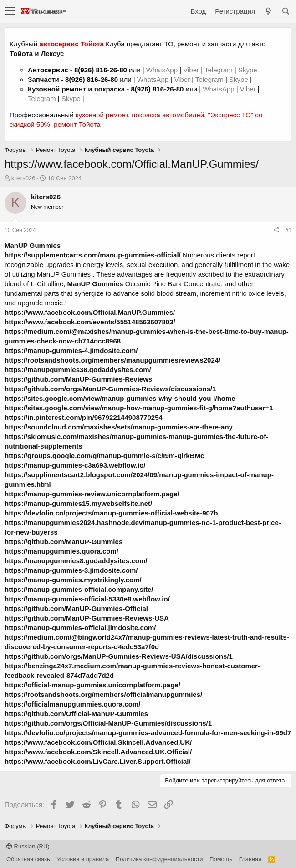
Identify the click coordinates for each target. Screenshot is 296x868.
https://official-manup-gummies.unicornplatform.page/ (92, 685)
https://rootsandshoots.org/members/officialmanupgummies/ (103, 694)
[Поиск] (286, 11)
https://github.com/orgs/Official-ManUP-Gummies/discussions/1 (108, 723)
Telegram (219, 70)
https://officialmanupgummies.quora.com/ (72, 704)
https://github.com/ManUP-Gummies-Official (76, 608)
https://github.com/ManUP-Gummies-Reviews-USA (87, 618)
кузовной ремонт (102, 115)
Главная (250, 859)
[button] (10, 11)
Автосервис (48, 70)
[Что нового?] (268, 11)
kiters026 (23, 178)
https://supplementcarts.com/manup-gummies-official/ (93, 255)
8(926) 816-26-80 (101, 70)
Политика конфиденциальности (159, 859)
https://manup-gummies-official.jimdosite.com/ (80, 628)
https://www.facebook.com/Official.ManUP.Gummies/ (90, 312)
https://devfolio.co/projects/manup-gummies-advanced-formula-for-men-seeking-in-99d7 (148, 733)
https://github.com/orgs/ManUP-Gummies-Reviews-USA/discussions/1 (119, 656)
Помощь (221, 859)
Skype (249, 70)
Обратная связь (28, 859)
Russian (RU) (28, 846)
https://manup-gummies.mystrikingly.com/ (73, 580)
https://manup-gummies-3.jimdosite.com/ (71, 570)
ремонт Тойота (77, 124)
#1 (288, 230)
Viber (191, 70)
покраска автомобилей (168, 115)
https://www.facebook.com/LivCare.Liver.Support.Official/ (98, 761)
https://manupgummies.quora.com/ (61, 551)
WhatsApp (163, 70)
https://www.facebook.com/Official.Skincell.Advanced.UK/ (98, 742)
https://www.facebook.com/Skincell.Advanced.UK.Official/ (98, 752)
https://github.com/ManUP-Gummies (64, 542)
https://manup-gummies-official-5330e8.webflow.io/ (87, 599)
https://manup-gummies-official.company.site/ (79, 589)
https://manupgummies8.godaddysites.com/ (76, 561)
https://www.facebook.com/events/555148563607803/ (90, 322)
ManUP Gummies (33, 245)
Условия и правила (83, 859)
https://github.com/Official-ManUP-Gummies (76, 714)
